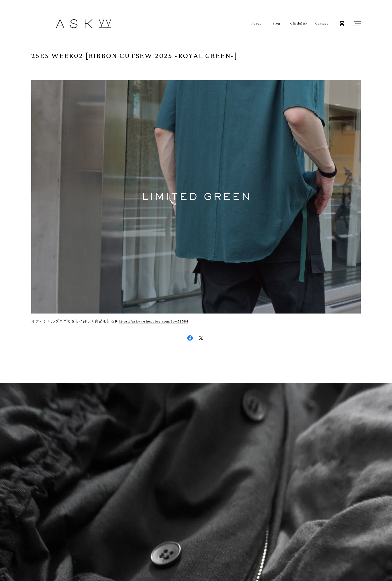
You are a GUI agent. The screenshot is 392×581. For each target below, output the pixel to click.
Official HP (299, 24)
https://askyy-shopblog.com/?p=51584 (154, 321)
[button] (355, 24)
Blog (276, 24)
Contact (321, 24)
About (256, 24)
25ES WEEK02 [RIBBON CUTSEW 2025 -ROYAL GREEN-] (134, 55)
